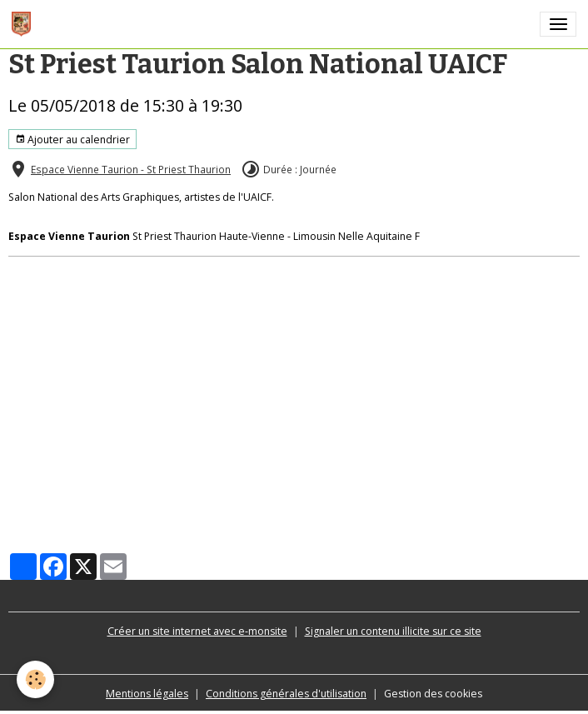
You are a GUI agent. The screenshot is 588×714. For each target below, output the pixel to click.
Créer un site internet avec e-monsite (197, 631)
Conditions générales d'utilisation (286, 694)
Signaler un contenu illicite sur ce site (393, 631)
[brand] (24, 24)
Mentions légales (147, 694)
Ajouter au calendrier (72, 140)
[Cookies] (35, 679)
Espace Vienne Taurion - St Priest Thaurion (131, 169)
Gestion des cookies (433, 694)
